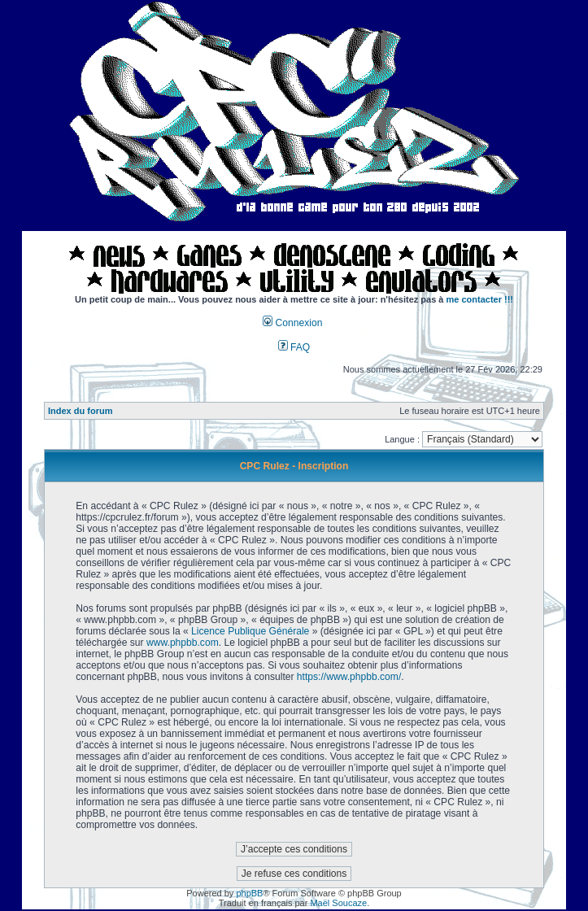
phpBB (249, 893)
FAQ (294, 347)
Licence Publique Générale (250, 631)
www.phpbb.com (183, 643)
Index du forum (80, 411)
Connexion (292, 323)
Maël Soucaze (338, 903)
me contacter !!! (480, 299)
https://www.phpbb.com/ (349, 677)
